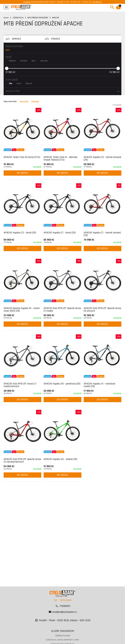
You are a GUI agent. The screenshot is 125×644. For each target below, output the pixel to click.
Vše (11, 83)
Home (6, 18)
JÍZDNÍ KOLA (18, 18)
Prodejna (27, 2)
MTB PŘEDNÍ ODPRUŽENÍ (38, 18)
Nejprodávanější (10, 101)
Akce (34, 61)
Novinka (24, 61)
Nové (19, 83)
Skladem (12, 61)
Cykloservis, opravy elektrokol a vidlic (62, 640)
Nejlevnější (24, 101)
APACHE (55, 18)
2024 (8, 50)
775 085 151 (97, 2)
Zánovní (29, 83)
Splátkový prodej (63, 636)
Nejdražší (35, 101)
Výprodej (44, 61)
